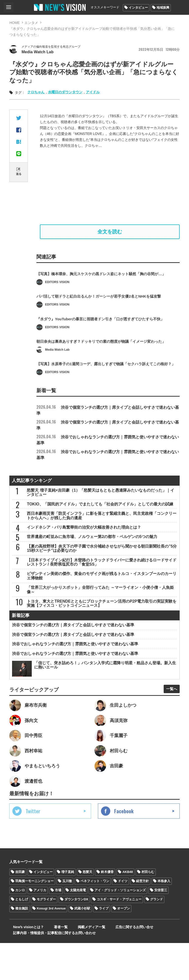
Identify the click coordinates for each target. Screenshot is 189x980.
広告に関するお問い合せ (116, 964)
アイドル (93, 93)
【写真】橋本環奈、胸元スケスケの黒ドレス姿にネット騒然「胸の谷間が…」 (105, 291)
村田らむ (148, 909)
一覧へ (170, 721)
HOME (15, 23)
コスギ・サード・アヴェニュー (119, 936)
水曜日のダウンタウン (65, 93)
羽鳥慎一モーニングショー (34, 918)
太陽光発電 (78, 927)
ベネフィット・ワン (95, 918)
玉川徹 (67, 918)
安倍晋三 (161, 927)
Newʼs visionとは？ (25, 964)
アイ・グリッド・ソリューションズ (120, 927)
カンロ (20, 927)
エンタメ (31, 23)
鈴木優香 (107, 909)
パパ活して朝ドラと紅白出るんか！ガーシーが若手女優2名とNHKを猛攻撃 (103, 314)
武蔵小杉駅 (82, 945)
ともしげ (22, 936)
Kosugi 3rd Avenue (51, 945)
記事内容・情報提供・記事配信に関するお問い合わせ (51, 970)
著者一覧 (52, 964)
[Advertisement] (110, 187)
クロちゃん (36, 93)
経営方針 (142, 918)
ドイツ (123, 918)
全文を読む (110, 234)
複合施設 (22, 945)
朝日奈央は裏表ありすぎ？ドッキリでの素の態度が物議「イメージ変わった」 (105, 361)
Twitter (33, 848)
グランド (157, 936)
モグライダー (46, 936)
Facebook (124, 848)
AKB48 (128, 909)
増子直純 (68, 909)
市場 (58, 927)
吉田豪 (20, 909)
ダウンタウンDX (76, 936)
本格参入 (164, 918)
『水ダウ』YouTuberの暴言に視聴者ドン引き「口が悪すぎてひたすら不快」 (104, 338)
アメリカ (40, 927)
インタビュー (138, 8)
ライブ (104, 945)
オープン (124, 945)
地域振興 (163, 8)
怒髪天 (87, 909)
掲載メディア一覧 (78, 964)
